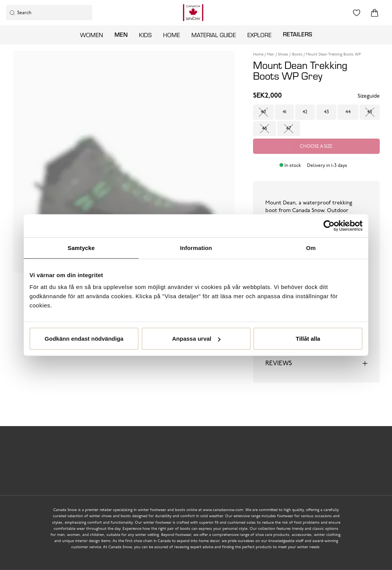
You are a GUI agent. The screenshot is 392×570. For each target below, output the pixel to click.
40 (263, 112)
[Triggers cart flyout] (375, 13)
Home (171, 35)
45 (370, 112)
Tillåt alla (308, 339)
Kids (145, 35)
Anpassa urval (196, 339)
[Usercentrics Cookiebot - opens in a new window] (329, 225)
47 (288, 129)
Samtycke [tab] (81, 247)
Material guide (214, 35)
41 (284, 112)
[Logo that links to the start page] (193, 13)
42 (305, 112)
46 (264, 129)
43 (326, 112)
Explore (259, 35)
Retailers (297, 34)
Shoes (283, 55)
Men (121, 34)
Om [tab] (311, 247)
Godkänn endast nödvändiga (84, 339)
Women (91, 35)
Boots (297, 55)
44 (348, 112)
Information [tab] (196, 247)
